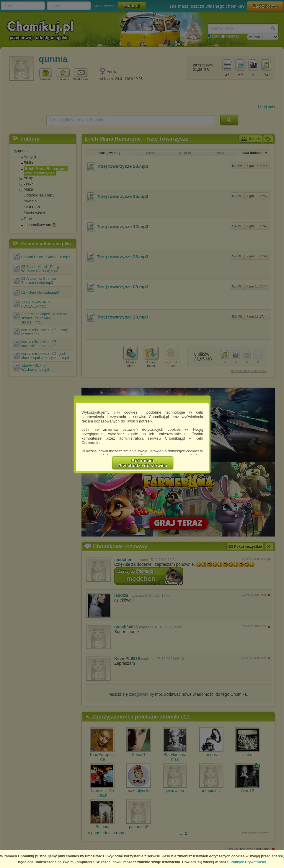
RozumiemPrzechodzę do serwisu (143, 463)
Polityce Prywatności (248, 862)
